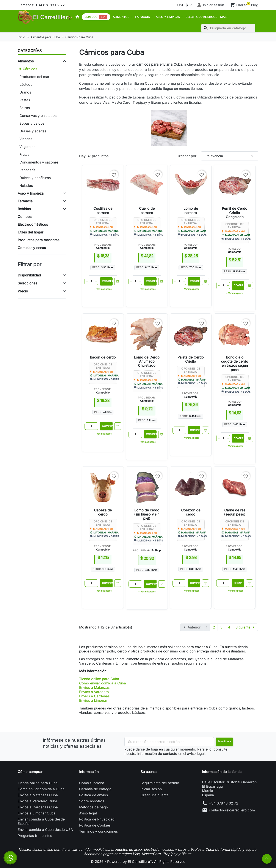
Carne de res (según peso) (235, 512)
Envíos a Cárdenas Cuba (38, 807)
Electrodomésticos (201, 17)
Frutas (24, 154)
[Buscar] (228, 28)
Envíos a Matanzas (94, 687)
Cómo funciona (92, 783)
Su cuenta (149, 772)
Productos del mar (34, 77)
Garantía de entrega (95, 789)
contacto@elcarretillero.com (232, 810)
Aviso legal (88, 813)
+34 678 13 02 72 (224, 803)
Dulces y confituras (35, 178)
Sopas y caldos (32, 123)
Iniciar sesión (151, 789)
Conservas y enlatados (38, 116)
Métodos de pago (94, 807)
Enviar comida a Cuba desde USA (45, 830)
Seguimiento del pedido (160, 783)
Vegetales (27, 147)
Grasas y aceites (33, 131)
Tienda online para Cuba (99, 679)
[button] (210, 5)
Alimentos (121, 17)
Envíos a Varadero (94, 692)
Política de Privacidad (97, 819)
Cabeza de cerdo (103, 512)
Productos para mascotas (38, 240)
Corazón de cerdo (191, 512)
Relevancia (230, 156)
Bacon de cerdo (103, 357)
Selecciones (27, 283)
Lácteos (26, 84)
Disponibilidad (29, 275)
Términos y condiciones (98, 831)
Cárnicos (30, 69)
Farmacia (143, 17)
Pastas (25, 100)
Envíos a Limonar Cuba (37, 813)
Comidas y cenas (32, 248)
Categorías (30, 51)
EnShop (156, 550)
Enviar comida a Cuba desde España (41, 821)
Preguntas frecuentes (35, 836)
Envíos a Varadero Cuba (37, 801)
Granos (25, 92)
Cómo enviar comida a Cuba (103, 683)
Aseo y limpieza (168, 17)
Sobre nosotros (92, 801)
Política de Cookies (95, 825)
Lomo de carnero (191, 210)
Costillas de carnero (103, 210)
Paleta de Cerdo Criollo (191, 359)
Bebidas (24, 209)
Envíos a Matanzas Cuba (38, 795)
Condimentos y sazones (39, 162)
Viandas (26, 139)
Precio (23, 291)
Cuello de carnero (147, 210)
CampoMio (103, 248)
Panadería (27, 170)
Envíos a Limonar (93, 700)
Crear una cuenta (154, 795)
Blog (255, 5)
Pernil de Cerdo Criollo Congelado (235, 213)
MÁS (223, 17)
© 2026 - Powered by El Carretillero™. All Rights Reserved (138, 862)
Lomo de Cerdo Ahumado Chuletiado (147, 361)
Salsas (25, 108)
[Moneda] (184, 5)
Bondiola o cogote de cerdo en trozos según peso (235, 363)
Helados (26, 186)
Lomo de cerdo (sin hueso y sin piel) (147, 514)
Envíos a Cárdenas (94, 696)
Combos (96, 17)
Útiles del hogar (31, 232)
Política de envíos (93, 795)
